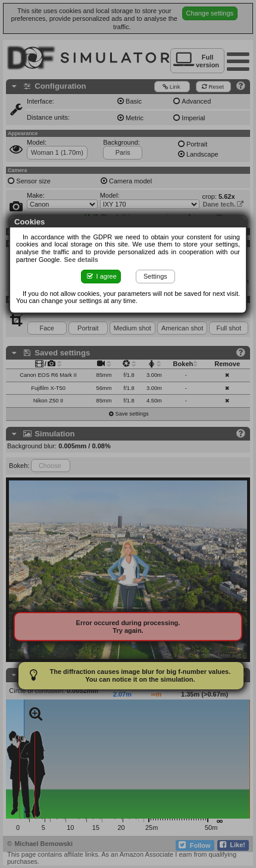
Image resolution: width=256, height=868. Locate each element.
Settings (155, 276)
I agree (101, 276)
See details (81, 260)
